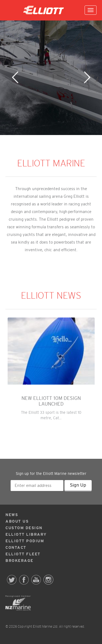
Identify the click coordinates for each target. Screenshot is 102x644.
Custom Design (24, 528)
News (12, 515)
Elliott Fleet (23, 554)
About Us (17, 521)
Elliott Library (26, 534)
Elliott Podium (25, 541)
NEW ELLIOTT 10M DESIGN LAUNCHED (51, 401)
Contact (16, 547)
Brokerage (19, 561)
